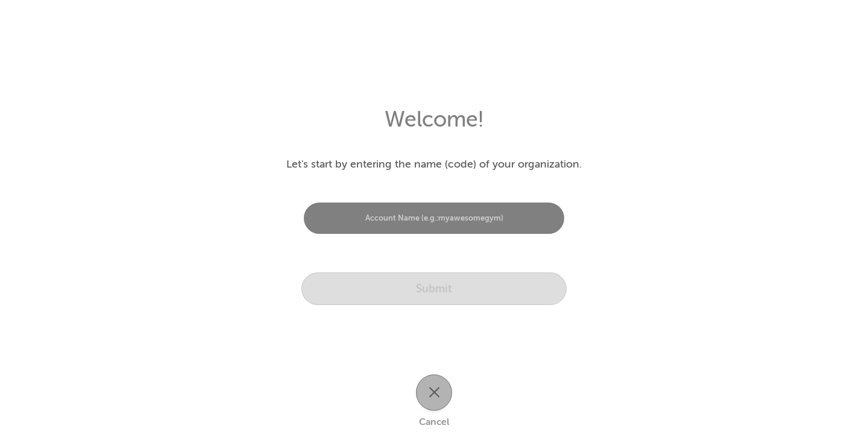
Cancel (434, 422)
